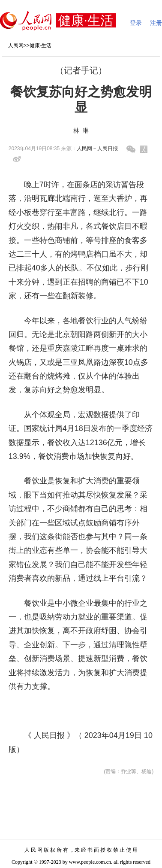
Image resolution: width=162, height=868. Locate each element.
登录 (136, 23)
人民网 (16, 46)
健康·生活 (40, 46)
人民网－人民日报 (97, 149)
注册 (156, 23)
